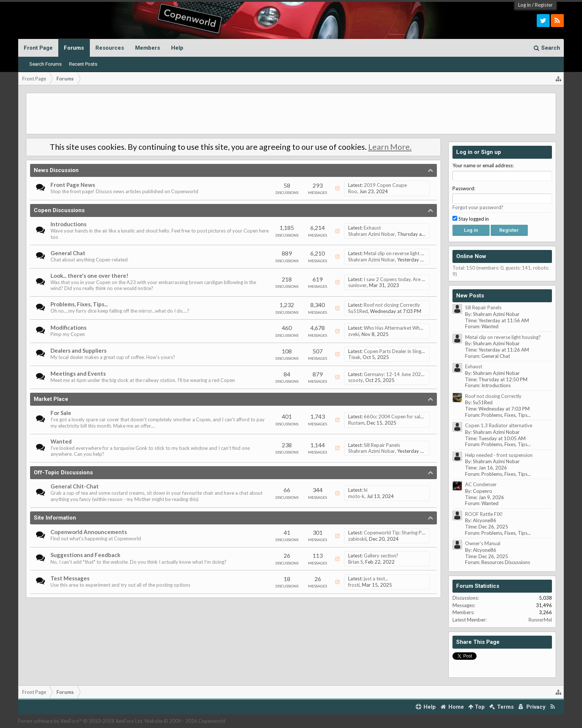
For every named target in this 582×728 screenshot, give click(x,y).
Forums (74, 48)
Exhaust (372, 228)
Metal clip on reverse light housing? (402, 253)
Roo (353, 191)
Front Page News (73, 185)
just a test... (376, 579)
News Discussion (56, 170)
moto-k (356, 496)
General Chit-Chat (75, 486)
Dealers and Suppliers (79, 350)
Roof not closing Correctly (392, 305)
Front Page (38, 48)
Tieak (354, 357)
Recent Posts (83, 64)
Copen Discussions (59, 210)
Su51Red (358, 311)
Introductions (68, 224)
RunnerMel (540, 620)
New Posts (470, 296)
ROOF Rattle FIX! (484, 514)
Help (177, 48)
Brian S (356, 562)
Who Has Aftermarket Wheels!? (398, 328)
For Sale (61, 413)
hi (366, 490)
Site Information (55, 518)
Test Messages (70, 578)
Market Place (51, 399)
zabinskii (357, 539)
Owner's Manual (483, 543)
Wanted (61, 441)
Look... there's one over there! (89, 276)
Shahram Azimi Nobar (372, 234)
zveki (354, 334)
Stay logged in (471, 219)
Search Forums (45, 64)
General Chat (68, 253)
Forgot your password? (478, 207)
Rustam (356, 423)
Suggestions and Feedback (85, 555)
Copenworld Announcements (89, 532)
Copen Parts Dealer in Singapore (399, 351)
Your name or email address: (483, 165)
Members (148, 48)
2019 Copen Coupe (385, 185)
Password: (464, 188)
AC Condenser (481, 484)
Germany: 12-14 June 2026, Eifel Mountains (411, 374)
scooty (356, 380)
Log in (524, 5)
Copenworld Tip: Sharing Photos (399, 533)
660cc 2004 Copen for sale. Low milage (406, 416)
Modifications (68, 327)
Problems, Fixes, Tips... (79, 304)
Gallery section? (381, 556)
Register (544, 5)
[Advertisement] (291, 113)
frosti (354, 585)
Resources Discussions (506, 562)
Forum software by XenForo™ (81, 721)
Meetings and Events (78, 373)
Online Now (471, 256)
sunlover (357, 285)
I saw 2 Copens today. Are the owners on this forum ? (421, 279)
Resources (110, 48)
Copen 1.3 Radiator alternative (499, 425)
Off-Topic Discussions (63, 472)
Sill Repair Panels (382, 445)
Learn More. (390, 147)
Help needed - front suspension (499, 455)
